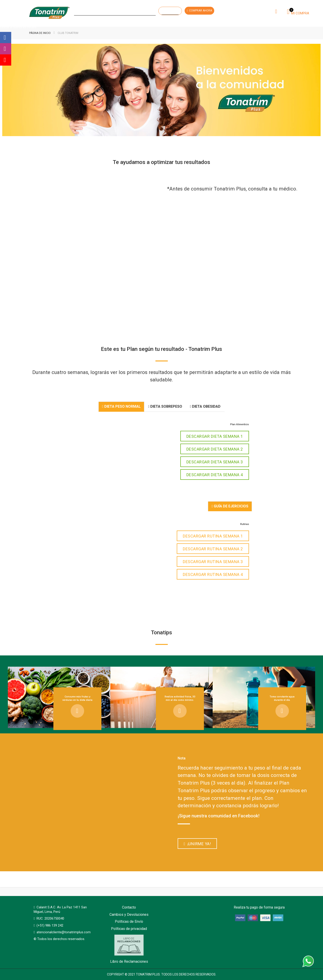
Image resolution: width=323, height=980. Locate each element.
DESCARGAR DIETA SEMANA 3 (215, 462)
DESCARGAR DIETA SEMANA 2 (215, 449)
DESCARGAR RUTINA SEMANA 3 (213, 562)
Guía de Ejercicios (230, 506)
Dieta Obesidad (205, 406)
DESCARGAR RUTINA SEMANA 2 (213, 549)
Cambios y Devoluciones (129, 915)
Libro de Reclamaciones (129, 949)
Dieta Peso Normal (121, 406)
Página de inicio (40, 33)
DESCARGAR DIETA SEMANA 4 (215, 475)
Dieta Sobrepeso (165, 406)
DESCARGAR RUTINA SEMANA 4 (213, 574)
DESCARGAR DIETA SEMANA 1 (215, 436)
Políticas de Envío (129, 921)
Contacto (129, 907)
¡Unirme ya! (197, 844)
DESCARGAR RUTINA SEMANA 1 (213, 536)
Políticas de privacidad (129, 929)
